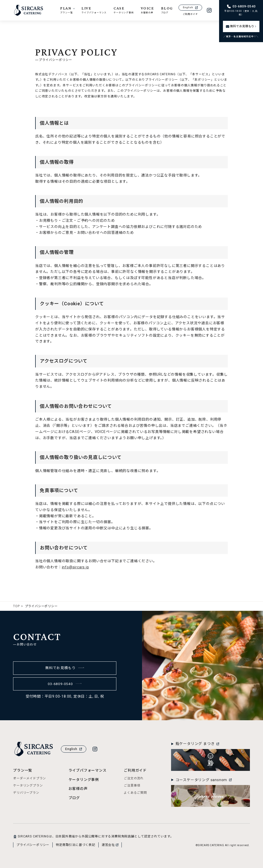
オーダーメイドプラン (30, 778)
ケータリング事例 (84, 780)
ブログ (74, 798)
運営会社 (110, 845)
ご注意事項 (132, 786)
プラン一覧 (23, 770)
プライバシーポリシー (33, 845)
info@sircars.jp (76, 567)
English (190, 7)
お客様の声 (78, 789)
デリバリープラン (26, 793)
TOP (16, 606)
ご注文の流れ (134, 778)
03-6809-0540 (65, 684)
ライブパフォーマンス (88, 770)
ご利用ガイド (190, 14)
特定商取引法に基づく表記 (76, 845)
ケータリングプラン (28, 786)
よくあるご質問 (135, 793)
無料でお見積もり (65, 668)
